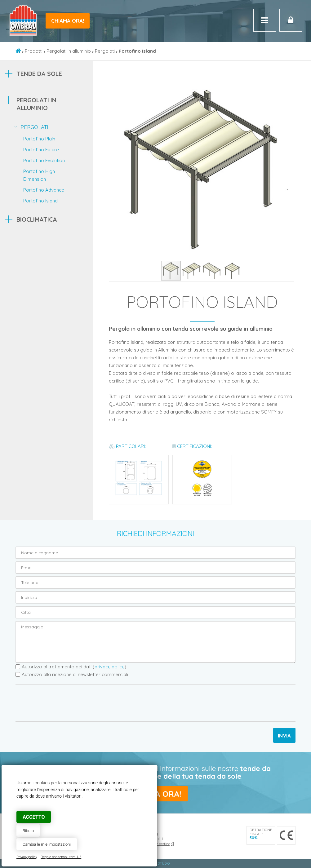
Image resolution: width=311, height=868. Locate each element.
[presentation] (63, 703)
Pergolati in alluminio (69, 51)
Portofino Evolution (44, 160)
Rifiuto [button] (28, 831)
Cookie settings (159, 844)
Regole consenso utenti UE (61, 857)
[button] (288, 82)
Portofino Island (40, 201)
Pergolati (105, 51)
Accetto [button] (34, 817)
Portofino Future (41, 150)
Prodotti (34, 51)
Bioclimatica (37, 219)
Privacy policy (27, 857)
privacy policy (109, 667)
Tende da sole (39, 74)
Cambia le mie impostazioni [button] (47, 844)
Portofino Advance (44, 190)
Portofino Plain (39, 139)
